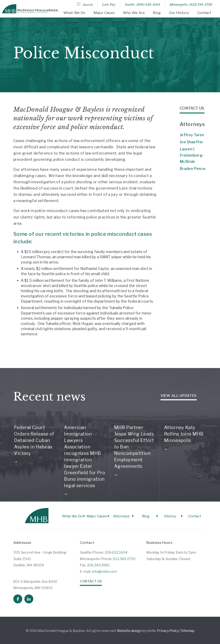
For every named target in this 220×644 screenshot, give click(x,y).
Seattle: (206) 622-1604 (142, 4)
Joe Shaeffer (192, 142)
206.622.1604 (116, 551)
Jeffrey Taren (192, 135)
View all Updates (179, 396)
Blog (157, 13)
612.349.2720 (124, 558)
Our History (179, 13)
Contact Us (90, 580)
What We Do (74, 13)
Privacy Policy (168, 630)
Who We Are (134, 13)
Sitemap (188, 630)
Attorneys (110, 515)
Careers (70, 22)
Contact (204, 13)
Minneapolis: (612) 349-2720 (191, 4)
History (165, 515)
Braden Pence (193, 169)
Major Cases (104, 13)
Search (88, 5)
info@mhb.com (104, 570)
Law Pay (109, 4)
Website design (129, 630)
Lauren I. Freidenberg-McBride (192, 155)
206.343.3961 (98, 564)
